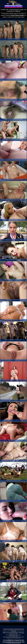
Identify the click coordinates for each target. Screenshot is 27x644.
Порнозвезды (19, 6)
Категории (7, 6)
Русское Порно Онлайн (17, 15)
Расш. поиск (13, 6)
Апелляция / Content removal (9, 642)
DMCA (23, 642)
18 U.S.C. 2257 (18, 642)
